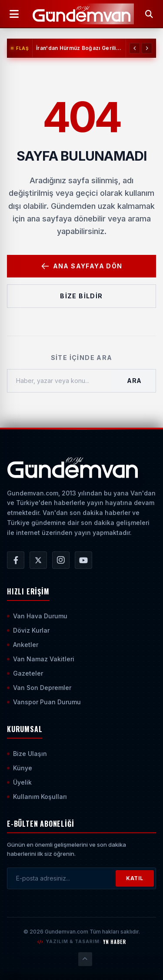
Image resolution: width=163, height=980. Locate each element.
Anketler (23, 645)
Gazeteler (25, 673)
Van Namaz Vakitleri (41, 659)
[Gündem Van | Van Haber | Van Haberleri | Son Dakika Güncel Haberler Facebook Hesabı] (16, 560)
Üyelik (19, 782)
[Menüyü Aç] (14, 14)
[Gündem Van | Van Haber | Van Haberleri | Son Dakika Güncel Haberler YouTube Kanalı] (83, 560)
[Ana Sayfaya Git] (72, 468)
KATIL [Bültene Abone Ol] (135, 878)
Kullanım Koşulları (37, 797)
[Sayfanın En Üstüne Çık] (85, 959)
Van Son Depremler (39, 688)
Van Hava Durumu (37, 616)
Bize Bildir (81, 296)
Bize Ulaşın (27, 754)
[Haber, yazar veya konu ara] (60, 381)
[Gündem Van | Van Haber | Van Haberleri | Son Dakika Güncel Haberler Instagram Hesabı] (61, 560)
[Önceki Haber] (135, 48)
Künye (20, 768)
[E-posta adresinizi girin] (62, 878)
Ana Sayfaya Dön (82, 266)
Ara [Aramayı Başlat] (134, 381)
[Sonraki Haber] (147, 48)
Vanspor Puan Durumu (44, 702)
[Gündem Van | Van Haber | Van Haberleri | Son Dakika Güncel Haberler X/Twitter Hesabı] (38, 560)
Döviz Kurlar (28, 630)
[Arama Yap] (149, 14)
